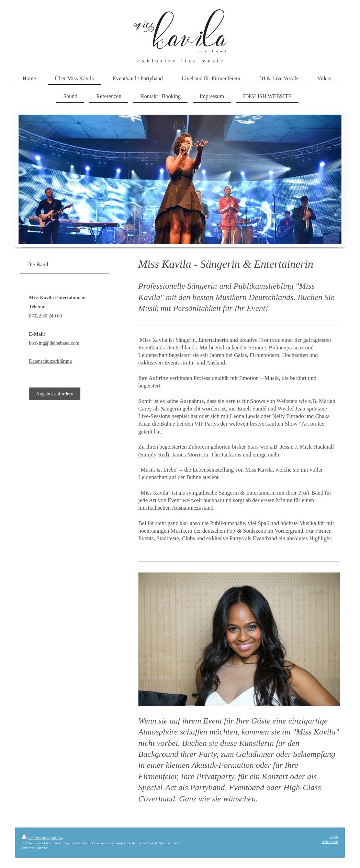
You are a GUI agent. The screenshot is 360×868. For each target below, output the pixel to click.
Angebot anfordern (55, 394)
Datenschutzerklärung (50, 361)
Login (334, 837)
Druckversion (36, 838)
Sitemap (57, 838)
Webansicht (330, 842)
